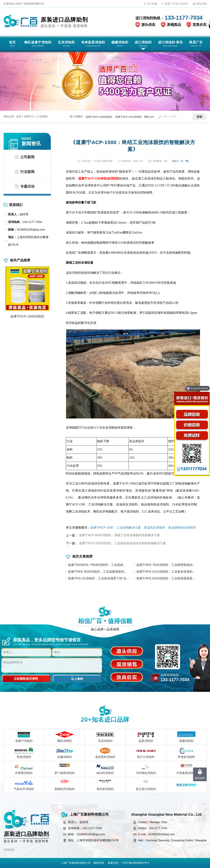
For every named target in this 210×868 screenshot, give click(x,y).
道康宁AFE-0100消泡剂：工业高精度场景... (166, 578)
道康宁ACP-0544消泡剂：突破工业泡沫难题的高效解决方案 (119, 535)
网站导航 (202, 4)
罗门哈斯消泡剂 (65, 773)
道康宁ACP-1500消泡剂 (27, 316)
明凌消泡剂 (24, 757)
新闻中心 (29, 116)
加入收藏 (152, 4)
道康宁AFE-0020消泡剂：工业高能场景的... (97, 572)
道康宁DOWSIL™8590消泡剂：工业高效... (97, 565)
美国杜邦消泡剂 (65, 789)
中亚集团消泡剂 (186, 773)
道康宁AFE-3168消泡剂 (99, 117)
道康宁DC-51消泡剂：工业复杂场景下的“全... (98, 578)
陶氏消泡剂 (65, 741)
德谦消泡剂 (186, 741)
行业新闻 (42, 116)
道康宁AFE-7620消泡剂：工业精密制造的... (166, 565)
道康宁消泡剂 (24, 741)
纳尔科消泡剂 (105, 773)
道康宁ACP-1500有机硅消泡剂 (99, 178)
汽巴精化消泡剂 (146, 773)
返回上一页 (178, 161)
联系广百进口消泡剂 (176, 4)
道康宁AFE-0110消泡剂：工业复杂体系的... (166, 572)
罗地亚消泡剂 (186, 757)
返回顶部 (200, 778)
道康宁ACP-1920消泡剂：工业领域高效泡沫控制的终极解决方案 (122, 543)
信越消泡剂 (65, 757)
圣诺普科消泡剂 (105, 757)
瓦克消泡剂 (105, 741)
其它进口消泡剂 (146, 789)
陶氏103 (149, 117)
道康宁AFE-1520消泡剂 (128, 117)
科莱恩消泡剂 (24, 773)
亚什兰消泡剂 (146, 757)
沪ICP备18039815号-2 (136, 863)
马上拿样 (77, 679)
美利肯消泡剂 (105, 789)
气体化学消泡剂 (24, 789)
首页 (19, 116)
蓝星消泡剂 (146, 741)
